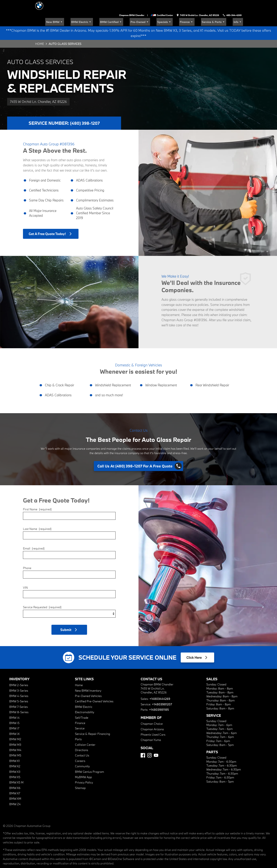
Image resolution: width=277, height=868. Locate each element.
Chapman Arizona (152, 717)
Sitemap (80, 776)
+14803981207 (162, 692)
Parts (78, 727)
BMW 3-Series (19, 679)
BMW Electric (104, 10)
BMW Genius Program (89, 760)
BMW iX (14, 722)
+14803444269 (160, 687)
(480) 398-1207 (85, 111)
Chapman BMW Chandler (133, 4)
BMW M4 (15, 738)
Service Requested (42, 595)
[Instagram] (149, 743)
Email (34, 536)
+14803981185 (159, 698)
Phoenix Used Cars (153, 723)
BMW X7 (15, 781)
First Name (37, 497)
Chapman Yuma (151, 728)
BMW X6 (15, 776)
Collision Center (85, 732)
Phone (27, 556)
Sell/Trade (82, 706)
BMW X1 (15, 749)
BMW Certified (130, 10)
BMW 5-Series (19, 689)
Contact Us (82, 743)
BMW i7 (14, 716)
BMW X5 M (16, 770)
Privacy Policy (84, 770)
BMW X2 (15, 754)
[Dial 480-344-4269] (233, 4)
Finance (195, 10)
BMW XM (15, 787)
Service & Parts (218, 10)
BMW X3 (15, 760)
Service (80, 716)
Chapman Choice (152, 712)
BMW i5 (14, 711)
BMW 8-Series (19, 700)
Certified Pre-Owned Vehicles (94, 689)
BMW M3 (15, 732)
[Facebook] (143, 743)
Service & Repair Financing (92, 722)
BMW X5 (15, 765)
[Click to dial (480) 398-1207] (139, 454)
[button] (69, 618)
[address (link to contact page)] (199, 4)
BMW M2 (15, 727)
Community (82, 754)
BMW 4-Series (19, 684)
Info (239, 10)
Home (40, 32)
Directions (82, 738)
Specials (176, 10)
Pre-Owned (155, 10)
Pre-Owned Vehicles (88, 684)
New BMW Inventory (88, 679)
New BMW (81, 10)
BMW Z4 (15, 792)
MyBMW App (83, 765)
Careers (80, 749)
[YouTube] (156, 743)
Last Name (37, 517)
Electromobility (85, 700)
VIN (25, 575)
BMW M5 (15, 743)
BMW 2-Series (19, 673)
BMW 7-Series (19, 695)
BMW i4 (14, 706)
